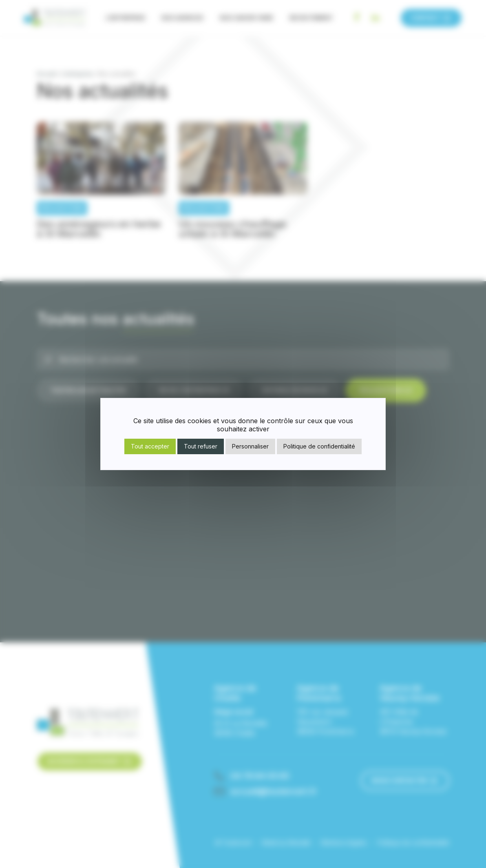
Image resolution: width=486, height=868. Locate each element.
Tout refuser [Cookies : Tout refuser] (201, 446)
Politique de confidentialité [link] (319, 446)
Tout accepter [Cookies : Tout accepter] (150, 446)
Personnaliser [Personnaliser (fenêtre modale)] (250, 446)
